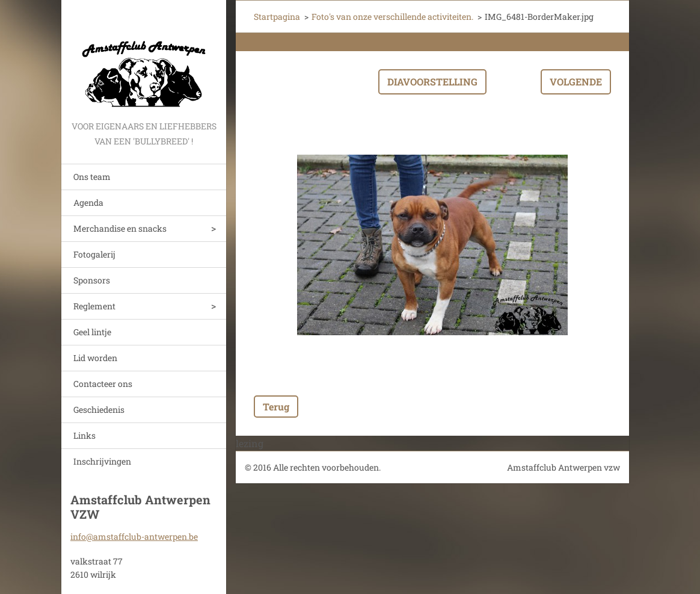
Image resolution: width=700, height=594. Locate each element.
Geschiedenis (99, 410)
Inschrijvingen (102, 461)
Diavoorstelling (432, 82)
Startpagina (277, 17)
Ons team (92, 177)
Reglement (94, 306)
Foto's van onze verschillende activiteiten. (392, 17)
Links (84, 435)
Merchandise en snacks (120, 228)
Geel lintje (92, 332)
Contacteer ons (103, 384)
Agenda (88, 203)
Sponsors (92, 280)
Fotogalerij (94, 254)
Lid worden (95, 358)
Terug (276, 407)
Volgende (576, 82)
